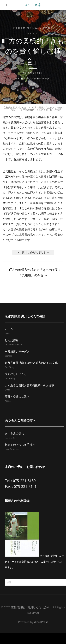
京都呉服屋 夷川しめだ (15, 108)
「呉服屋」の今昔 (33, 275)
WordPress (41, 622)
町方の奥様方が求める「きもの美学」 (33, 270)
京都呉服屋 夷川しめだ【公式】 (32, 607)
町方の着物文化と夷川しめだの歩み (37, 109)
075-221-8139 (24, 481)
